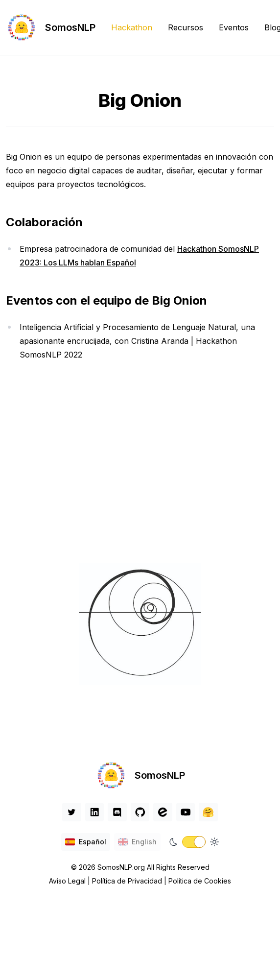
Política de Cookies (200, 881)
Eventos (234, 27)
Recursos (186, 27)
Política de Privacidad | (130, 881)
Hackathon (132, 27)
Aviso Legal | (70, 881)
